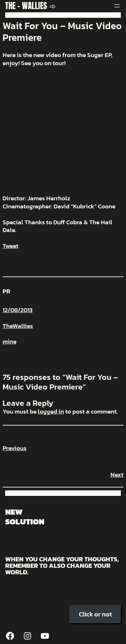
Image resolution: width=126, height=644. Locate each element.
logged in (51, 411)
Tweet (10, 246)
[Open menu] (117, 6)
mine (10, 341)
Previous (15, 448)
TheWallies (18, 326)
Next (117, 475)
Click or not (95, 614)
